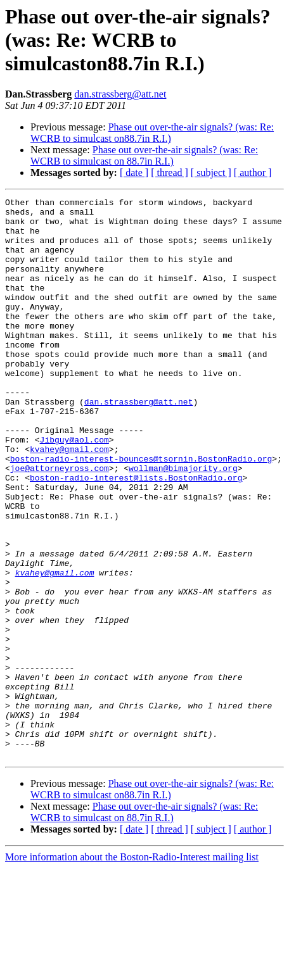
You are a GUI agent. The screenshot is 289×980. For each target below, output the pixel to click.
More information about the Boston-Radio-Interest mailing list (132, 969)
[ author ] (253, 173)
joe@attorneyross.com (60, 523)
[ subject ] (211, 173)
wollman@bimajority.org (183, 523)
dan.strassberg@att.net (120, 94)
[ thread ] (170, 173)
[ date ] (134, 173)
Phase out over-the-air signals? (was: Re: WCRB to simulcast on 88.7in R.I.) (144, 155)
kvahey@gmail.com (69, 500)
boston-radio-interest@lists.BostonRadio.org (136, 534)
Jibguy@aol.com (74, 489)
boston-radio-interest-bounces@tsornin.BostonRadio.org (141, 512)
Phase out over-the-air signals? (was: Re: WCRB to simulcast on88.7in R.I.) (152, 133)
